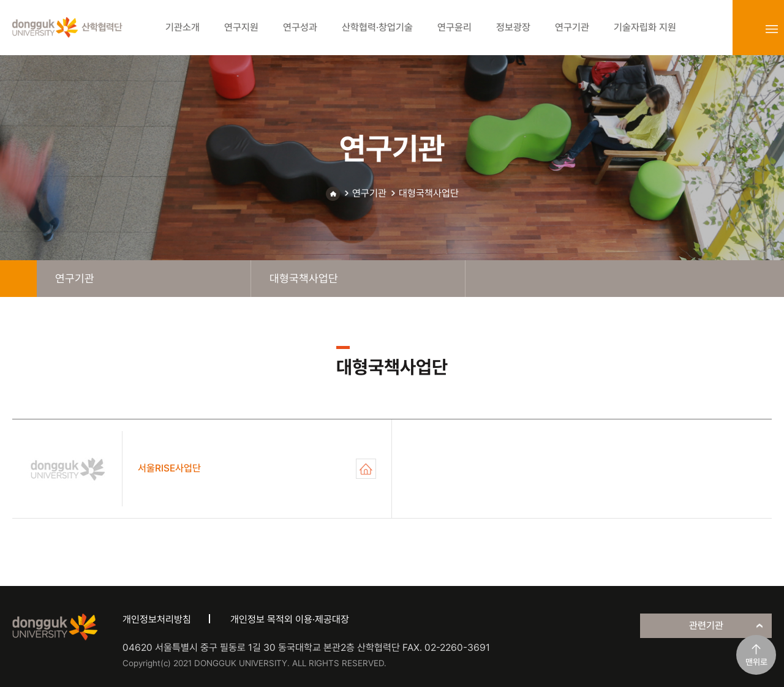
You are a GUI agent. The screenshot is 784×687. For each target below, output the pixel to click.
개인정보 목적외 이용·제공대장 (290, 619)
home (18, 279)
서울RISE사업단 (366, 469)
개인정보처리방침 (157, 619)
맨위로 (756, 662)
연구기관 (369, 193)
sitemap (772, 29)
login (745, 29)
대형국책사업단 (429, 193)
